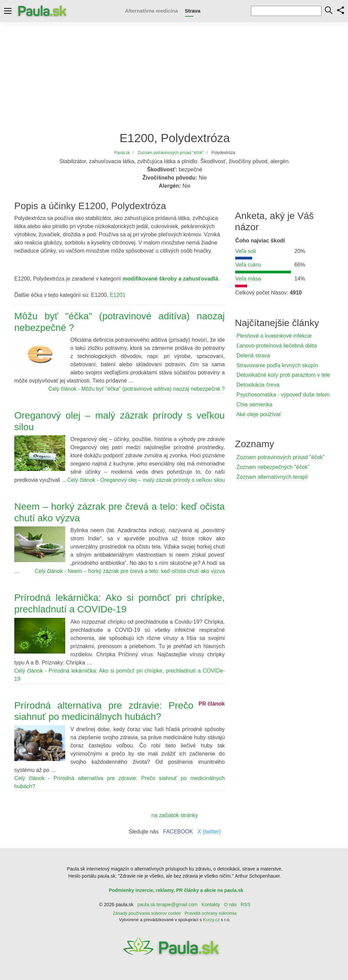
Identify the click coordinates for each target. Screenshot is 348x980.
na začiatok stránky (175, 815)
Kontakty (211, 905)
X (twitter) (209, 832)
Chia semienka (255, 404)
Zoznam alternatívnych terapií (272, 477)
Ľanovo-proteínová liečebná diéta (277, 346)
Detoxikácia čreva (258, 385)
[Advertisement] (174, 77)
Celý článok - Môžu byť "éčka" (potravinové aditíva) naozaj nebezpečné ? (136, 389)
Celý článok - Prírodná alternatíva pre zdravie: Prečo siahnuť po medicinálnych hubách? (119, 782)
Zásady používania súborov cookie (147, 913)
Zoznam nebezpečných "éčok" (273, 467)
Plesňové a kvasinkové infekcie (274, 336)
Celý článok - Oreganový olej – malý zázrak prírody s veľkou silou (146, 480)
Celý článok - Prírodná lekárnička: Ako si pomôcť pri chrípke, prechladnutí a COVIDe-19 (119, 675)
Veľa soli (246, 251)
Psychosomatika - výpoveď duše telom (283, 395)
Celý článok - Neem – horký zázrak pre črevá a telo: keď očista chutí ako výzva (130, 571)
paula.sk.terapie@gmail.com (167, 905)
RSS (246, 905)
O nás (230, 905)
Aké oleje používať (259, 414)
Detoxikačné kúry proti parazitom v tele (283, 375)
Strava (193, 11)
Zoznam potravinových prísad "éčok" (281, 457)
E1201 (118, 295)
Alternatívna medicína (152, 11)
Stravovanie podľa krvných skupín (277, 365)
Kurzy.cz (211, 920)
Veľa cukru (248, 265)
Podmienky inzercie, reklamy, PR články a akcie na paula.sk (176, 890)
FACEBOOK (178, 832)
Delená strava (253, 356)
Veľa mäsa (248, 279)
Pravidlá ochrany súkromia (211, 913)
